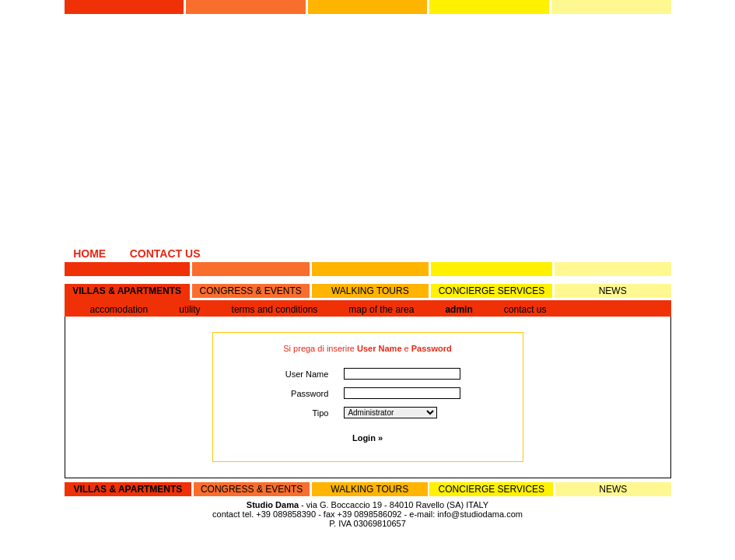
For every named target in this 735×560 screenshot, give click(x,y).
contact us (525, 310)
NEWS (613, 291)
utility (189, 310)
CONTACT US (165, 254)
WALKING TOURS (370, 291)
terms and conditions (275, 310)
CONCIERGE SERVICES (492, 291)
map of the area (381, 310)
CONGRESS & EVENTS (250, 291)
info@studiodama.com (480, 514)
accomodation (119, 310)
